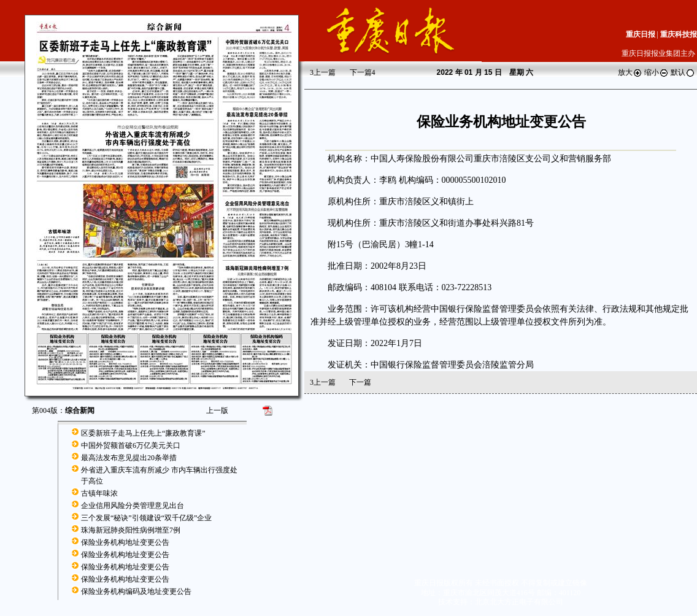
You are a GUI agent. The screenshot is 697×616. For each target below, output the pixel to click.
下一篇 (363, 72)
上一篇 (323, 72)
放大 (630, 72)
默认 (683, 72)
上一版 (217, 410)
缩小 (657, 72)
